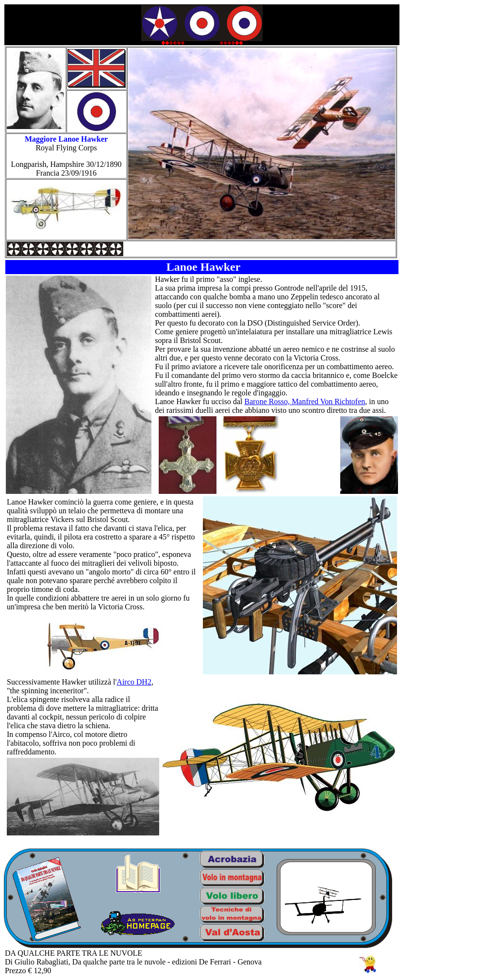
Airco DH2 (134, 682)
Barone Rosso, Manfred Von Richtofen (305, 401)
